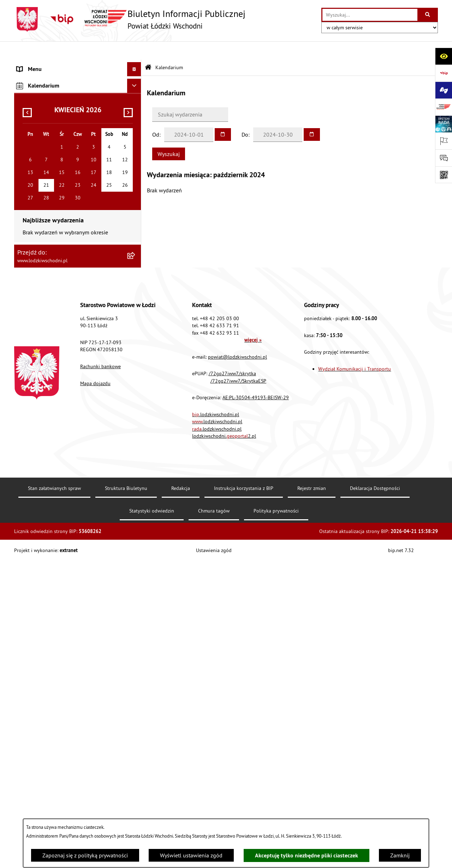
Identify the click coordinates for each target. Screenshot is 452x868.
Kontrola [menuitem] (27, 292)
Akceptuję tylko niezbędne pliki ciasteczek (307, 855)
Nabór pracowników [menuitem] (41, 306)
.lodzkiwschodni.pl (216, 721)
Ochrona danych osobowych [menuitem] (51, 277)
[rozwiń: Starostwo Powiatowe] (136, 94)
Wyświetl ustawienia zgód (191, 855)
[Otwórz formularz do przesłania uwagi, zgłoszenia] (444, 158)
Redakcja (181, 795)
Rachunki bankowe (100, 674)
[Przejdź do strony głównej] (130, 19)
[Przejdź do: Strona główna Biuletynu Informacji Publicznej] (148, 49)
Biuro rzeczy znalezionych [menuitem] (47, 235)
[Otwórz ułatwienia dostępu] (444, 56)
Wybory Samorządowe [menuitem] (43, 334)
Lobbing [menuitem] (27, 207)
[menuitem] (78, 79)
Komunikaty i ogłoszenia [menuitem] (46, 150)
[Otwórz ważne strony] (444, 141)
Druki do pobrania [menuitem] (39, 376)
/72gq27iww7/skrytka (232, 681)
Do (245, 116)
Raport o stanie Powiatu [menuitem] (46, 122)
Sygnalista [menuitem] (29, 320)
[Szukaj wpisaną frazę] (428, 15)
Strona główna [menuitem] (35, 65)
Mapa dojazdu (95, 690)
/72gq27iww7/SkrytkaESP (238, 688)
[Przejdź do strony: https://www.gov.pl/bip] (444, 73)
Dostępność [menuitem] (31, 263)
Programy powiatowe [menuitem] (42, 221)
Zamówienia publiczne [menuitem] (44, 164)
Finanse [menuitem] (26, 136)
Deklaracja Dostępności (375, 795)
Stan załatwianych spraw (54, 795)
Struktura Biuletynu (126, 795)
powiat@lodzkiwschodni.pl (237, 664)
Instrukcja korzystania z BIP (244, 795)
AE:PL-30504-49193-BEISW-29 (256, 705)
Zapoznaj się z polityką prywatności (85, 855)
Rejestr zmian (312, 795)
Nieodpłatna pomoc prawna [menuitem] (51, 179)
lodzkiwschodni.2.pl (224, 743)
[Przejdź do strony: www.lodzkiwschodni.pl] (444, 107)
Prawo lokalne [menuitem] (34, 108)
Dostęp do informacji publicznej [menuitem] (55, 249)
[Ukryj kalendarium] (134, 393)
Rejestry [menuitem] (26, 348)
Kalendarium (169, 49)
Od (156, 116)
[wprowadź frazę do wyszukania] (370, 15)
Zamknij (400, 855)
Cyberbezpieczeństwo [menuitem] (43, 362)
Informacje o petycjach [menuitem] (44, 193)
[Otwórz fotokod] (444, 175)
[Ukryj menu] (134, 51)
